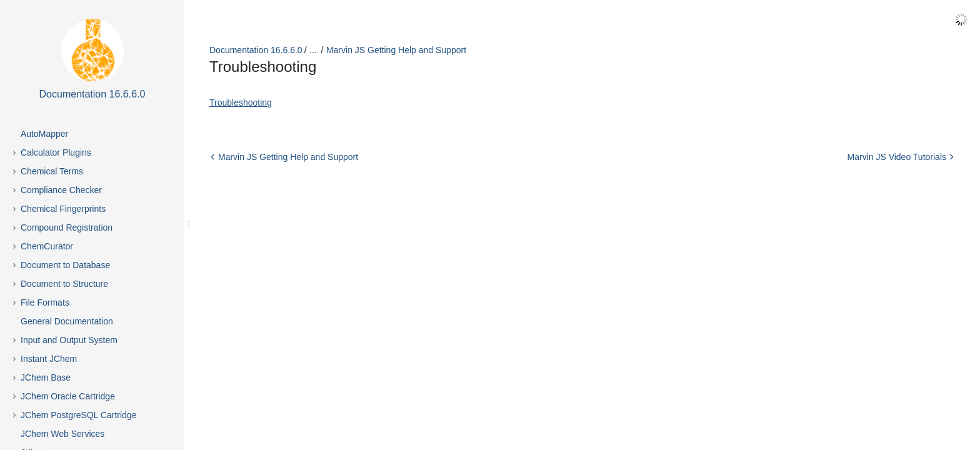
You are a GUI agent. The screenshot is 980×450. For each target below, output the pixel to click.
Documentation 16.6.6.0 (256, 50)
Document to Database (65, 265)
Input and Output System (69, 340)
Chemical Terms (52, 171)
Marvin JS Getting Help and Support (396, 50)
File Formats (45, 302)
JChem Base (46, 377)
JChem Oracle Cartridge (68, 396)
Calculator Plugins (56, 152)
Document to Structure (64, 284)
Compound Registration (67, 227)
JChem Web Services (62, 434)
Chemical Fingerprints (63, 209)
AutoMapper (44, 134)
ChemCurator (47, 246)
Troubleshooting (241, 102)
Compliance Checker (61, 190)
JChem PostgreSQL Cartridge (78, 415)
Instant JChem (49, 359)
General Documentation (67, 321)
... (313, 50)
